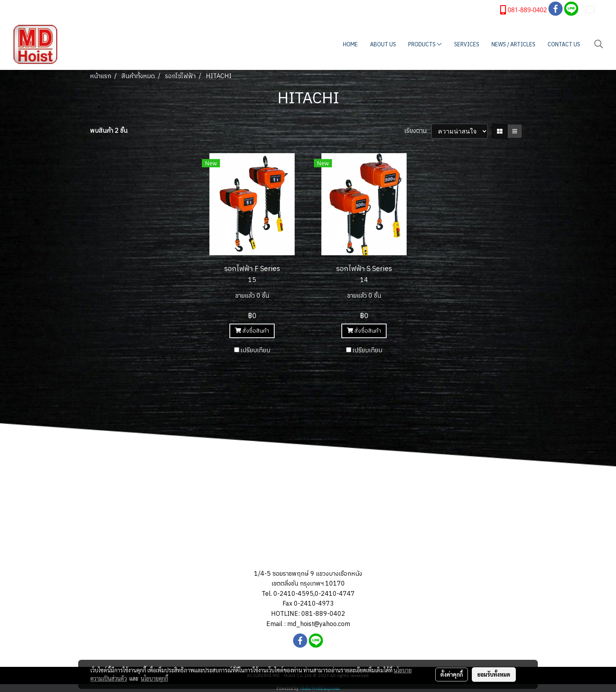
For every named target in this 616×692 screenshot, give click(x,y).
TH (595, 9)
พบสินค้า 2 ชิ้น (109, 131)
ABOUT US (383, 45)
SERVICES (467, 45)
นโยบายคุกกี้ (154, 678)
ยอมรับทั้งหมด (494, 674)
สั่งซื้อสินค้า (252, 331)
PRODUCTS (425, 45)
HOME (350, 45)
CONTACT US (564, 45)
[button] (599, 44)
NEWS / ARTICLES (513, 45)
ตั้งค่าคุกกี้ (452, 674)
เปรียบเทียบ (255, 351)
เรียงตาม (418, 131)
